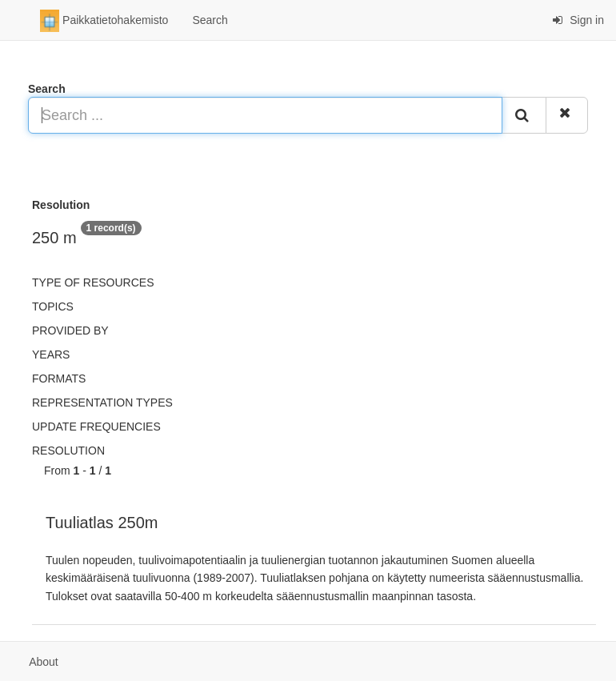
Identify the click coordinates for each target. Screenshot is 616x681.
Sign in (578, 20)
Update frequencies (96, 427)
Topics (53, 306)
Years (51, 355)
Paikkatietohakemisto (104, 21)
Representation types (102, 403)
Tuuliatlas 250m (102, 523)
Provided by (70, 330)
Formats (59, 379)
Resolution (68, 451)
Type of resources (93, 282)
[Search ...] (265, 115)
